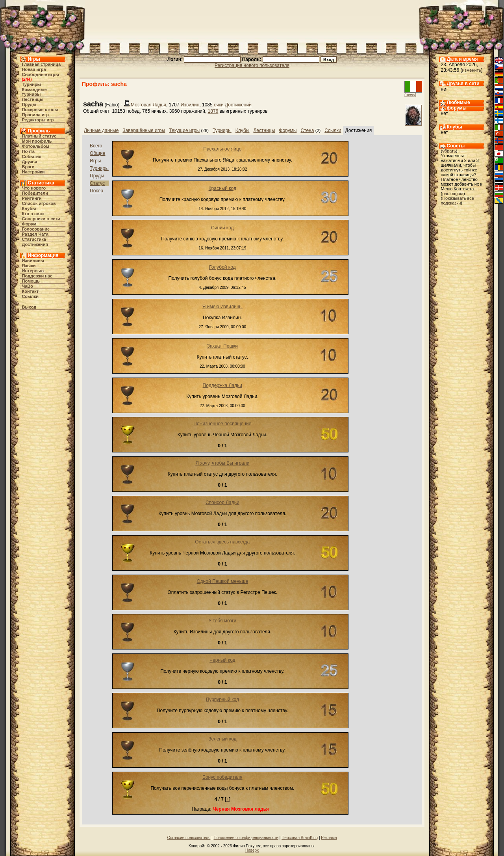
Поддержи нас (37, 276)
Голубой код (222, 267)
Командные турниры (34, 92)
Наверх (252, 850)
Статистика (34, 239)
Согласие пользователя (189, 838)
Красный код (222, 188)
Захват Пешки (222, 346)
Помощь (31, 281)
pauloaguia (453, 194)
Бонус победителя (222, 777)
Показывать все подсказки (458, 201)
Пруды (29, 104)
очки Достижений (233, 105)
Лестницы (33, 99)
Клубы (29, 208)
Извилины (33, 261)
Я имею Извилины (222, 307)
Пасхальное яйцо (222, 149)
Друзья (30, 162)
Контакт (30, 291)
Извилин (190, 105)
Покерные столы (40, 110)
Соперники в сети (41, 219)
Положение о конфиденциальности (246, 838)
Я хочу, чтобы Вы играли (222, 463)
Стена (307, 130)
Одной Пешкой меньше (223, 581)
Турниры (32, 84)
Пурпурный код (222, 700)
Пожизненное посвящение (222, 424)
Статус (97, 183)
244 (27, 79)
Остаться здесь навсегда (222, 542)
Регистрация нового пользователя (252, 65)
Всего (96, 146)
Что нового (34, 188)
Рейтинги (32, 198)
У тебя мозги (222, 621)
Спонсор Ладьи (222, 502)
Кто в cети (33, 214)
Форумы (288, 130)
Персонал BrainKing (300, 838)
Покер (96, 191)
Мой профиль (37, 141)
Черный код (222, 660)
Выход (29, 307)
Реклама (329, 838)
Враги (28, 167)
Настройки (33, 172)
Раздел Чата (35, 234)
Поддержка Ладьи (222, 385)
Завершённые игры (144, 130)
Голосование (36, 229)
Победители (35, 193)
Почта (28, 151)
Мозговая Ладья (148, 105)
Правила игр (36, 115)
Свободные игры (41, 74)
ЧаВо (28, 286)
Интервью (33, 271)
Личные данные (101, 130)
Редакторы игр (38, 120)
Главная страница (42, 64)
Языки (29, 266)
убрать (449, 151)
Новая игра (34, 69)
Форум (29, 224)
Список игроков (39, 203)
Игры (95, 161)
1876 (213, 111)
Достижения (35, 244)
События (32, 156)
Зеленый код (222, 739)
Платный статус (39, 136)
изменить (472, 70)
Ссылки (31, 296)
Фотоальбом (36, 146)
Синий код (222, 228)
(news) (410, 95)
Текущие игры (184, 130)
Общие (97, 153)
